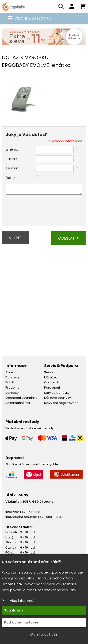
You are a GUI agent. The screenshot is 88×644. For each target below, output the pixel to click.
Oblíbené (51, 382)
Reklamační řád (18, 403)
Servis (49, 372)
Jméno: (12, 149)
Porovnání (52, 388)
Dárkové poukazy (57, 398)
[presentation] (41, 211)
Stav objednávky (57, 393)
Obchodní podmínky (21, 398)
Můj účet (50, 377)
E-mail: (11, 159)
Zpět (16, 238)
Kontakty (12, 393)
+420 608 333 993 (51, 517)
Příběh (10, 382)
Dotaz (10, 178)
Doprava (12, 377)
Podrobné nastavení (22, 622)
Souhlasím (14, 610)
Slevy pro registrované (61, 403)
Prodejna (12, 388)
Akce (9, 372)
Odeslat (68, 238)
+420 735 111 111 (30, 512)
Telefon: (12, 168)
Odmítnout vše (44, 634)
